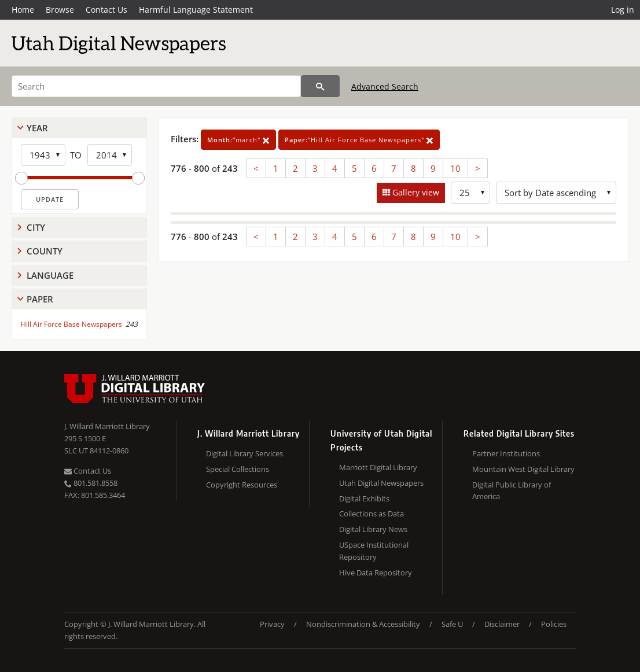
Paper (40, 299)
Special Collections (238, 469)
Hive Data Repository (376, 573)
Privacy (272, 624)
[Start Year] (43, 155)
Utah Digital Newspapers (381, 483)
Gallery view (415, 192)
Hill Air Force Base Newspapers (71, 324)
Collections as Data (372, 514)
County (45, 251)
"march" (238, 140)
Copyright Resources (242, 485)
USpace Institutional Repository (374, 551)
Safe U (452, 624)
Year (37, 128)
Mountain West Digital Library (523, 469)
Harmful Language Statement (196, 10)
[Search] (156, 86)
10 (455, 168)
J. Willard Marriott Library (107, 426)
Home (23, 10)
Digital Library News (373, 529)
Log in (623, 10)
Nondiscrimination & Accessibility (363, 624)
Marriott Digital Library (378, 467)
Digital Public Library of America (512, 491)
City (36, 227)
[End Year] (110, 155)
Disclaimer (502, 624)
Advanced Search (385, 86)
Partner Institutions (506, 453)
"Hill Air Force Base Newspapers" (359, 140)
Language (50, 275)
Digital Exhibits (364, 499)
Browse (60, 10)
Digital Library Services (244, 453)
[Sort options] (556, 193)
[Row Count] (470, 193)
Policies (554, 624)
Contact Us (106, 10)
